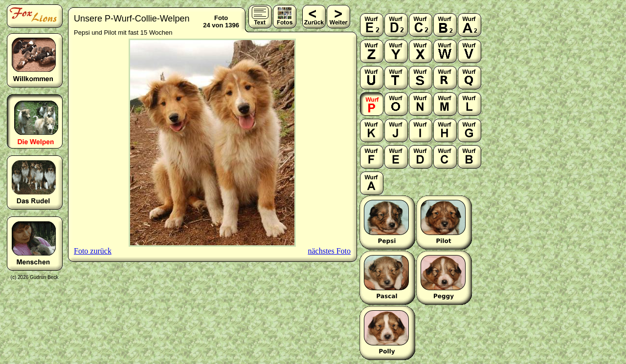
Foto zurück (93, 251)
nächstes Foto (329, 251)
